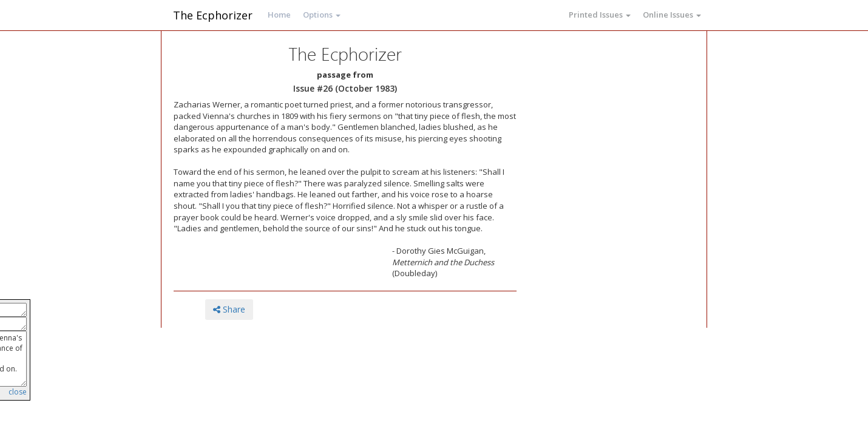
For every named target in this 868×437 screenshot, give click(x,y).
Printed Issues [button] (600, 15)
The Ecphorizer (213, 15)
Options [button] (322, 15)
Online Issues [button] (672, 15)
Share (229, 309)
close (18, 392)
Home (279, 15)
